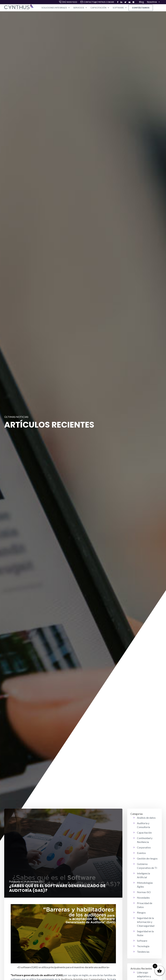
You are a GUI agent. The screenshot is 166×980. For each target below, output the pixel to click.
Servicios (80, 8)
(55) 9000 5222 (70, 2)
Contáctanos (141, 8)
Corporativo (144, 847)
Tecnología (143, 946)
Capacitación (100, 8)
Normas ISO (144, 892)
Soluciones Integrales (56, 8)
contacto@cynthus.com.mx (99, 2)
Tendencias (143, 952)
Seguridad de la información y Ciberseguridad (146, 922)
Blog (141, 2)
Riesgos (141, 912)
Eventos (141, 853)
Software (120, 8)
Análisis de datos (146, 818)
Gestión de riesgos (147, 858)
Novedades (143, 898)
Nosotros (154, 2)
